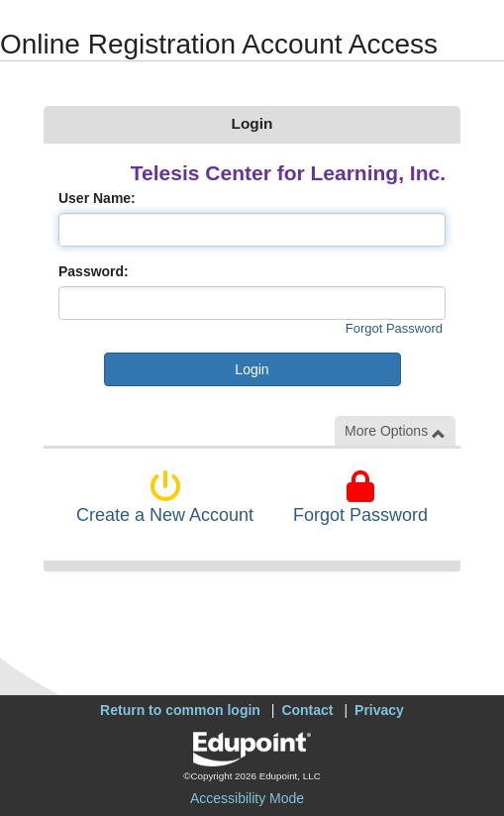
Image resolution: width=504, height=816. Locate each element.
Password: (94, 271)
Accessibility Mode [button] (247, 798)
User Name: (97, 198)
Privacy (379, 710)
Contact (307, 710)
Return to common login (180, 710)
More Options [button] (395, 431)
